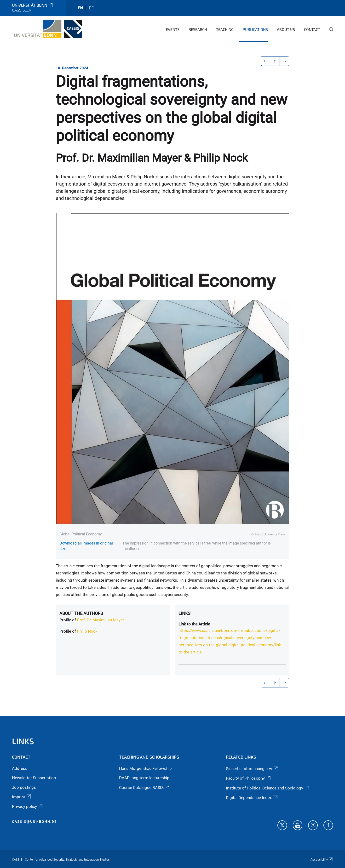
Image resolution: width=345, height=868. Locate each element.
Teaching (225, 29)
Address (20, 768)
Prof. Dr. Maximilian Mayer (101, 620)
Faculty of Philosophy (249, 778)
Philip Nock (87, 631)
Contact (312, 29)
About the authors (81, 613)
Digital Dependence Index (252, 798)
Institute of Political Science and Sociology (268, 788)
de (91, 8)
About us (286, 29)
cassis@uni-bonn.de (34, 822)
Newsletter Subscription (34, 778)
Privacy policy (28, 806)
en (80, 8)
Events (173, 29)
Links (184, 613)
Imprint (22, 797)
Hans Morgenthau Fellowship (145, 768)
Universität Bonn (33, 5)
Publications (255, 29)
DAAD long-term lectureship (144, 778)
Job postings (24, 787)
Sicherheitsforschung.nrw (252, 769)
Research (198, 29)
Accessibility (322, 859)
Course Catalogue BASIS (145, 788)
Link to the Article (194, 624)
